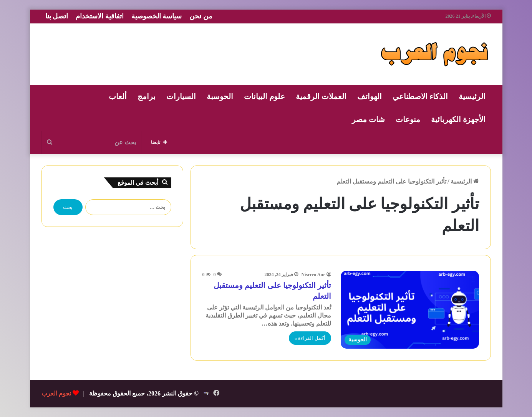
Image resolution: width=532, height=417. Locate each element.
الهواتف (370, 96)
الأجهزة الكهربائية (458, 119)
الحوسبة (220, 96)
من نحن (201, 16)
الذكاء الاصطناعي (420, 96)
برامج (147, 96)
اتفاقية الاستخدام (100, 16)
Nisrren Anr (313, 275)
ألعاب (118, 96)
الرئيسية (472, 96)
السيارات (181, 96)
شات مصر (368, 119)
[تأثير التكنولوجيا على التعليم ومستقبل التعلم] (410, 310)
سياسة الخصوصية (157, 16)
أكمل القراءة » (310, 338)
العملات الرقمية (321, 96)
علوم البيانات (264, 96)
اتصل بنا (57, 16)
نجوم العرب (56, 393)
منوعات (408, 119)
